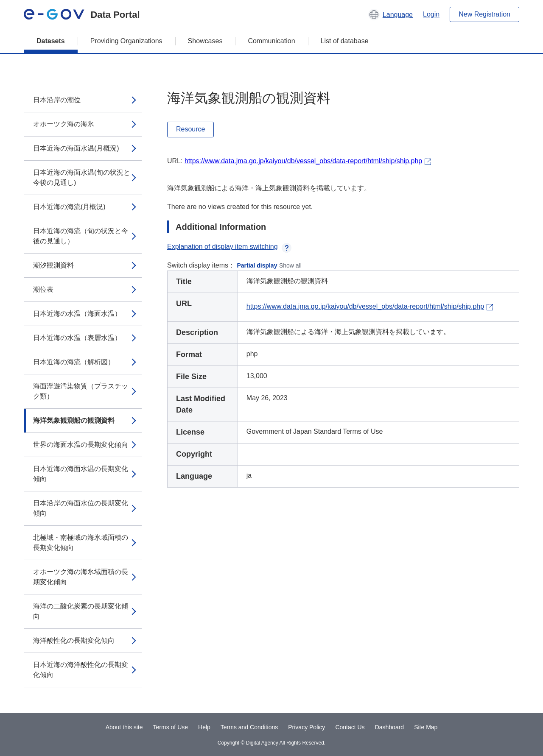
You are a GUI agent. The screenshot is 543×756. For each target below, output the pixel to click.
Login (431, 14)
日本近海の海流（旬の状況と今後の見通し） (81, 236)
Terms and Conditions (249, 727)
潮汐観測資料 (53, 265)
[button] (390, 14)
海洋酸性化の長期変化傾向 (74, 640)
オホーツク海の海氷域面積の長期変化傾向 (81, 577)
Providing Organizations (126, 41)
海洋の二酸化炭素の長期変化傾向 (81, 611)
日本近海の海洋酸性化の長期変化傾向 (81, 670)
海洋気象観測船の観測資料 (74, 420)
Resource (190, 129)
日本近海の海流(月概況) (69, 207)
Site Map (426, 727)
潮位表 (43, 289)
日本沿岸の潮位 (57, 100)
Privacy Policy (306, 727)
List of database (345, 41)
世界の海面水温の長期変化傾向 (81, 445)
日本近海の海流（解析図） (74, 362)
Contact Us (350, 727)
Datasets (51, 41)
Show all (290, 265)
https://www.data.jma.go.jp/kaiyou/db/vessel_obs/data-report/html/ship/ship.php (303, 161)
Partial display (257, 265)
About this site (124, 727)
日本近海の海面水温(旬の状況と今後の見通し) (82, 177)
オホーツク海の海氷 (64, 124)
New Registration (484, 14)
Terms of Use (171, 727)
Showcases (205, 41)
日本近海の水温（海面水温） (77, 314)
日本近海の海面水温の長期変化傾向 (81, 474)
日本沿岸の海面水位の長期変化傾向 (81, 508)
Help (204, 727)
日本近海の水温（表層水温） (77, 338)
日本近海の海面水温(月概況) (76, 148)
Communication (271, 41)
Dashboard (390, 727)
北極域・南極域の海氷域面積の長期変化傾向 (81, 543)
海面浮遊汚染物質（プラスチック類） (81, 391)
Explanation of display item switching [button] (229, 247)
